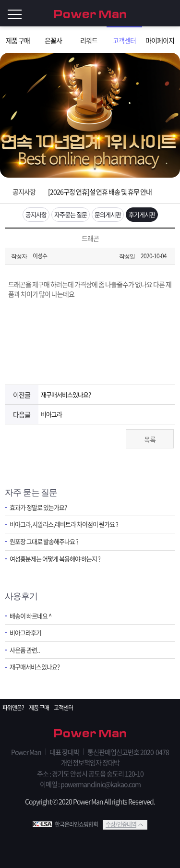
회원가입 (151, 13)
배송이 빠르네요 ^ (30, 616)
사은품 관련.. (25, 650)
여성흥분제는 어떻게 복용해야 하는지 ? (55, 559)
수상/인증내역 (121, 824)
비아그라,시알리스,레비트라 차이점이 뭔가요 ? (64, 524)
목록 (150, 439)
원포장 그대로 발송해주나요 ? (44, 542)
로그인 (170, 13)
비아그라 (51, 414)
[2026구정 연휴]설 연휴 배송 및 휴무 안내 (100, 192)
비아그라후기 (25, 633)
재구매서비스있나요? (66, 394)
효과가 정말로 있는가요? (38, 507)
